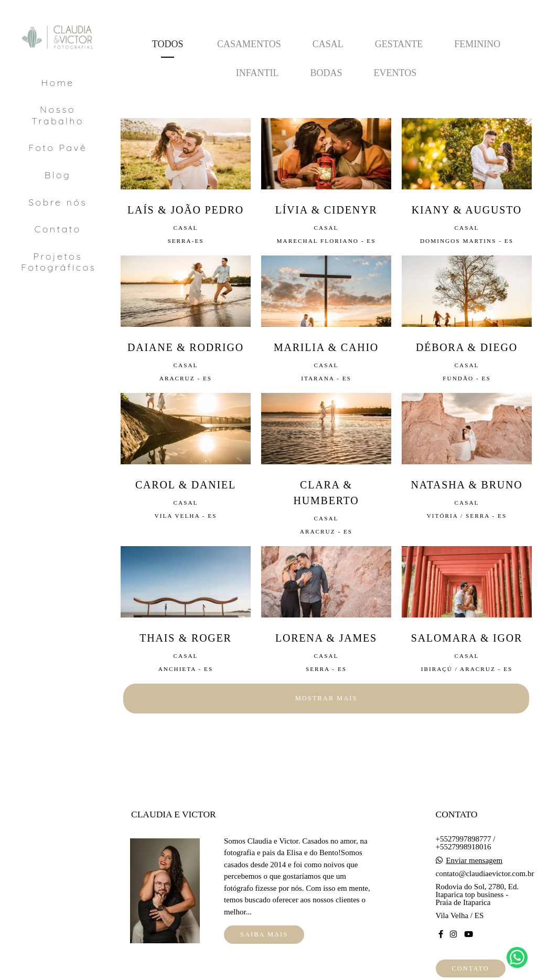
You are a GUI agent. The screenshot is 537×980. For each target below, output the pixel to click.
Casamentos (249, 44)
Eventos (395, 73)
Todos (168, 44)
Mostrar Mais (326, 698)
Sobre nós (58, 202)
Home (57, 83)
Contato (58, 229)
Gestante (399, 44)
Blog (58, 175)
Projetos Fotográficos (58, 262)
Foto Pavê (58, 148)
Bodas (326, 73)
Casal (328, 44)
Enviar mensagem (474, 861)
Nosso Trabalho (58, 115)
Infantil (257, 73)
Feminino (477, 44)
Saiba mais (264, 934)
